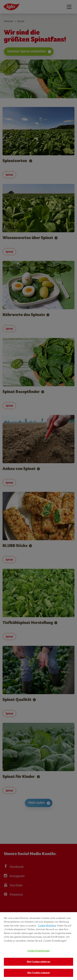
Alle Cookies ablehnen (38, 962)
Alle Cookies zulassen (38, 973)
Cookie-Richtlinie (47, 926)
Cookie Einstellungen (39, 951)
